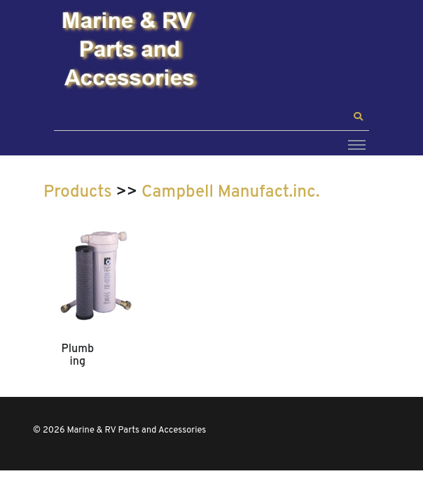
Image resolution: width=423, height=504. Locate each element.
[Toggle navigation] (357, 144)
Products (78, 192)
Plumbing (78, 356)
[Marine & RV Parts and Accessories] (131, 51)
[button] (358, 117)
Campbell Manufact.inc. (231, 192)
